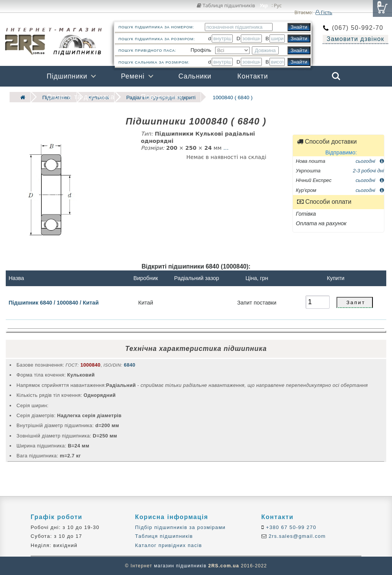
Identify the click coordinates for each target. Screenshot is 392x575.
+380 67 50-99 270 (290, 527)
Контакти (253, 76)
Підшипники (67, 76)
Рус (278, 6)
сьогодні (370, 161)
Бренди (300, 97)
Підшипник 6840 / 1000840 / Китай (53, 302)
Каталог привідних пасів (169, 545)
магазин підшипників (180, 566)
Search (336, 76)
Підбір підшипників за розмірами (180, 527)
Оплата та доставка (81, 97)
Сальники (195, 76)
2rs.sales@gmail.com (296, 536)
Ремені (133, 76)
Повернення (162, 97)
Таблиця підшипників (226, 5)
